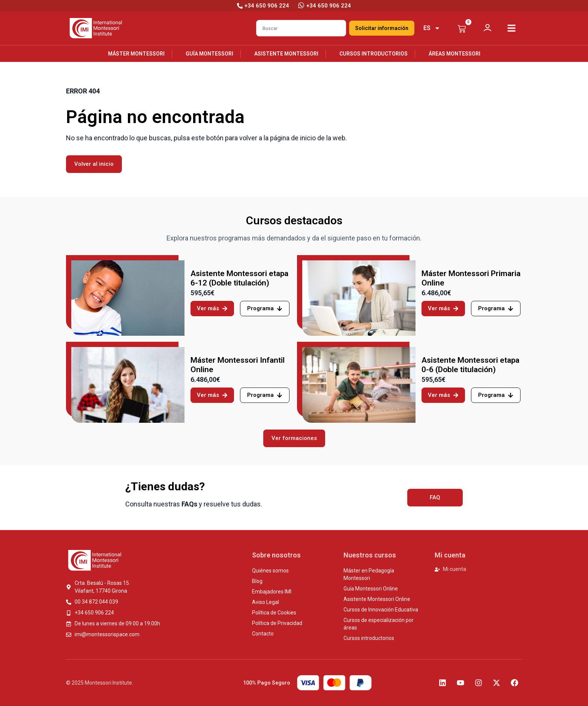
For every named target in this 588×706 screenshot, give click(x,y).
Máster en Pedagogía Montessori (369, 574)
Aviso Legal (265, 602)
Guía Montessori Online (371, 589)
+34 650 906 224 (329, 6)
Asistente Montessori (286, 54)
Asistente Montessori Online (377, 599)
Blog (257, 581)
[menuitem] (432, 28)
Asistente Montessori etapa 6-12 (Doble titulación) (239, 278)
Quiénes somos (270, 571)
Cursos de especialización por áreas (379, 624)
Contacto (263, 634)
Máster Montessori (136, 54)
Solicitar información (382, 28)
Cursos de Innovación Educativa (381, 610)
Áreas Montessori (454, 54)
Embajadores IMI (272, 592)
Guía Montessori (209, 54)
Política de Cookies (274, 613)
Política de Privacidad (277, 623)
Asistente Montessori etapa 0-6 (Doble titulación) (470, 365)
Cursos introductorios (373, 54)
